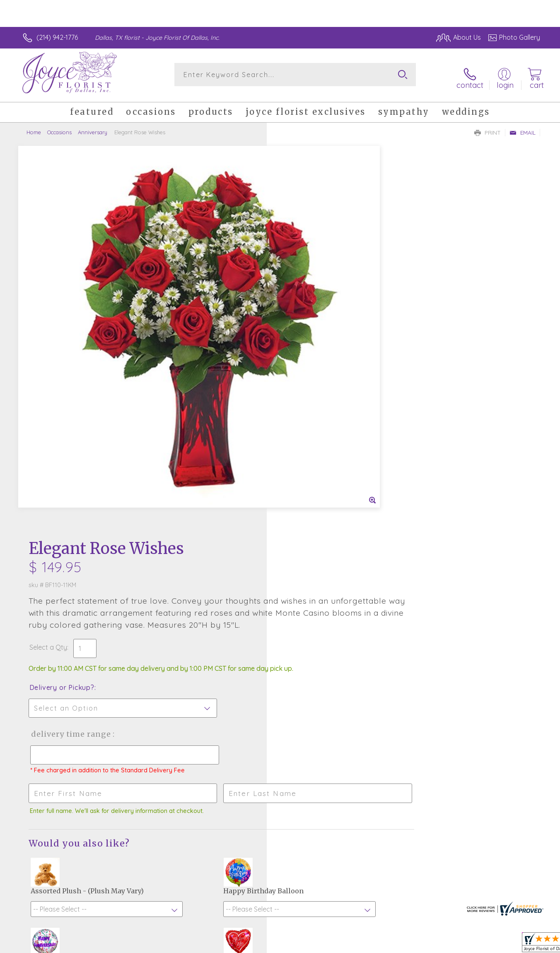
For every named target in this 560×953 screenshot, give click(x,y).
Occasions (59, 126)
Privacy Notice (408, 945)
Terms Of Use (359, 945)
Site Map (518, 945)
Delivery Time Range (322, 354)
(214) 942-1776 (57, 37)
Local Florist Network (467, 945)
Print (488, 127)
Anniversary (93, 126)
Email (523, 127)
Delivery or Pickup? (313, 307)
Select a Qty (300, 259)
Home (34, 126)
